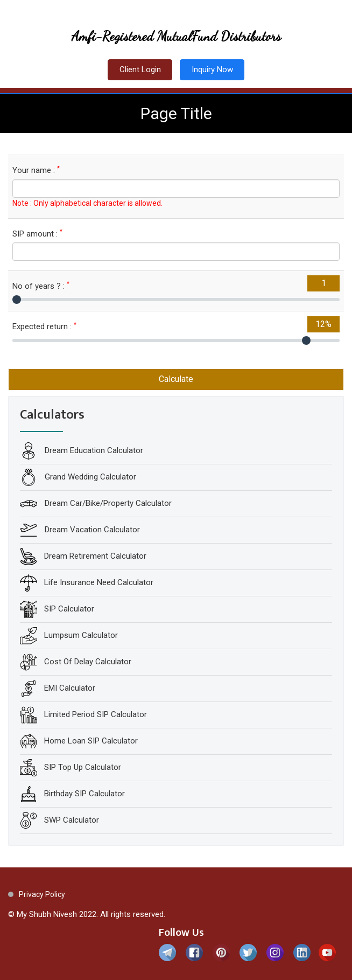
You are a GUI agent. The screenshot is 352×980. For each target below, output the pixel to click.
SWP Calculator (72, 820)
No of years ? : (41, 286)
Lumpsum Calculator (81, 635)
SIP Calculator (69, 609)
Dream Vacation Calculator (91, 530)
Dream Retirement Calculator (95, 556)
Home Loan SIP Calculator (91, 741)
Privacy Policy (42, 894)
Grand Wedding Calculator (89, 477)
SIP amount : (37, 234)
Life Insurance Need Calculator (99, 582)
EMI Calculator (70, 688)
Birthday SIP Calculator (85, 794)
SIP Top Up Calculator (83, 767)
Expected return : (44, 326)
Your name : (36, 170)
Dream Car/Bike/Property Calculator (107, 503)
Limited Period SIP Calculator (96, 714)
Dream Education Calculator (93, 450)
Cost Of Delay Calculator (88, 662)
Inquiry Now (212, 69)
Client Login (140, 69)
